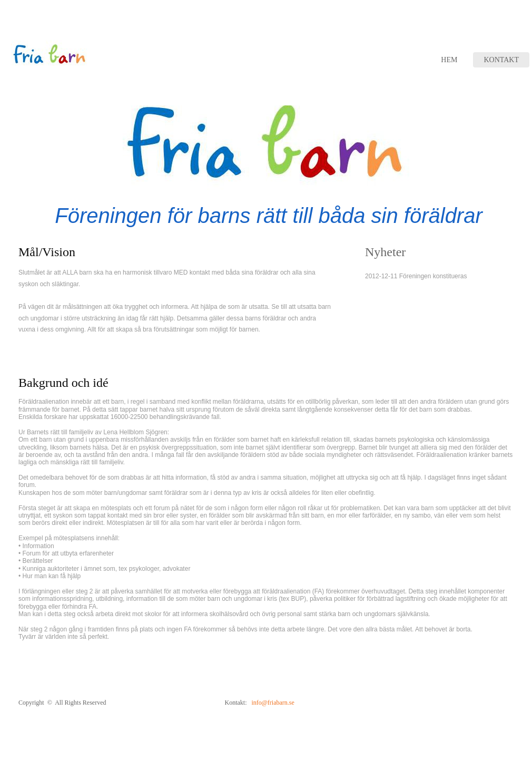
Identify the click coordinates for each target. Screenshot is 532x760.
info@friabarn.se (273, 703)
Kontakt (501, 60)
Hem (449, 60)
